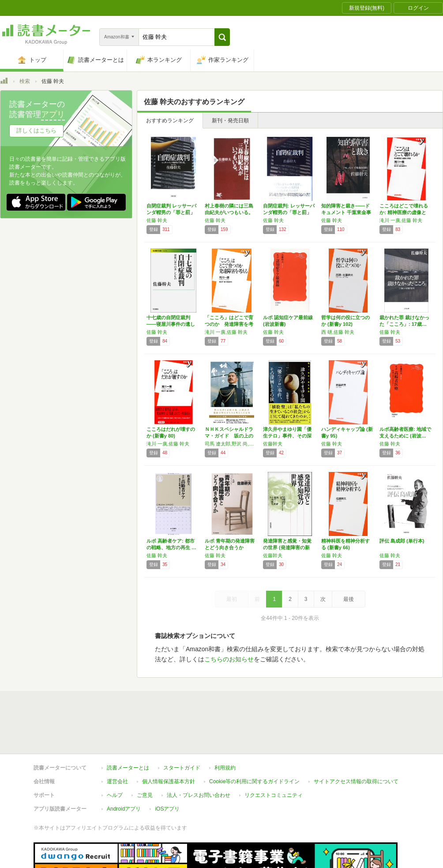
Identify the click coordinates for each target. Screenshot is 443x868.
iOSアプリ (167, 768)
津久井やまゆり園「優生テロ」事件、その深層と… (287, 436)
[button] (222, 37)
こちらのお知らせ (229, 659)
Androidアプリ (124, 768)
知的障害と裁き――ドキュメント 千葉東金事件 (346, 212)
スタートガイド (182, 727)
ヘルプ (115, 755)
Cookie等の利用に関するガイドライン (254, 741)
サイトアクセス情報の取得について (356, 741)
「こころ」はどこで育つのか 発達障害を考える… (229, 324)
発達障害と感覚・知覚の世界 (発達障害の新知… (287, 547)
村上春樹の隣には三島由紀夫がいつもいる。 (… (229, 212)
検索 (25, 81)
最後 (349, 599)
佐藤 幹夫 (157, 220)
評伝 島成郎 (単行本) (402, 541)
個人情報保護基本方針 (169, 741)
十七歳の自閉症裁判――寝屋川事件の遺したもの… (171, 324)
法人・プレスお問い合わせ (199, 755)
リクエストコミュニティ (274, 755)
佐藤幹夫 (273, 444)
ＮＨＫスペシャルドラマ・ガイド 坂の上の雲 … (229, 436)
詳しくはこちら (36, 130)
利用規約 (225, 727)
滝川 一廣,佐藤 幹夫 (401, 220)
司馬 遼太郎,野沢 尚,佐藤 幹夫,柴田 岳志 (232, 444)
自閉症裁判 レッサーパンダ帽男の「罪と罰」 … (171, 212)
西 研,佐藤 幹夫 (338, 332)
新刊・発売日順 (230, 121)
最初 (232, 599)
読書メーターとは (128, 727)
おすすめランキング (170, 121)
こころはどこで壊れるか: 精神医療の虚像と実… (404, 212)
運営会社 (117, 741)
